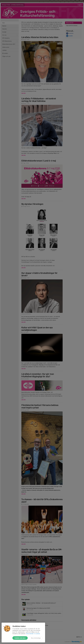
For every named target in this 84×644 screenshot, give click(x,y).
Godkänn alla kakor (20, 638)
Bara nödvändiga (36, 638)
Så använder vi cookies (33, 634)
